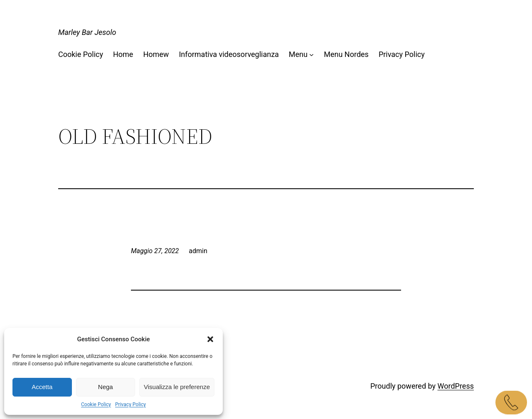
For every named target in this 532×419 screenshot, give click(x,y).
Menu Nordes (346, 54)
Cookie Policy (96, 404)
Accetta (42, 387)
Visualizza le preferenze (177, 387)
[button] (210, 339)
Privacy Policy (131, 404)
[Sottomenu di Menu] (312, 55)
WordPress (456, 386)
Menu (298, 54)
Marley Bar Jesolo (87, 32)
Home (123, 54)
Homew (156, 54)
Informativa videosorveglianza (229, 54)
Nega (106, 387)
